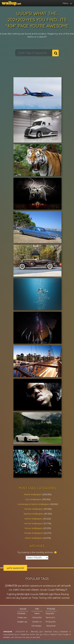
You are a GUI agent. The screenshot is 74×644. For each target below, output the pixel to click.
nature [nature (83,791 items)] (43, 594)
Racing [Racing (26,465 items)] (65, 594)
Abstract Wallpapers (33, 514)
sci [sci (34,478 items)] (14, 598)
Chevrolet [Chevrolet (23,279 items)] (25, 590)
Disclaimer (51, 626)
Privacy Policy (51, 622)
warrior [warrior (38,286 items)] (57, 598)
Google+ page (23, 622)
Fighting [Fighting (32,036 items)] (12, 594)
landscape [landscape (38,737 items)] (23, 594)
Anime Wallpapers (34, 519)
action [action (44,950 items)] (26, 586)
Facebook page (23, 613)
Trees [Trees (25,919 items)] (35, 598)
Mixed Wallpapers (33, 494)
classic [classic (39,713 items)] (35, 590)
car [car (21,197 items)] (10, 590)
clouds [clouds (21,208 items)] (43, 590)
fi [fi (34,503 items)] (66, 590)
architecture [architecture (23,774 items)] (50, 586)
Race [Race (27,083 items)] (57, 594)
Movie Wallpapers (34, 528)
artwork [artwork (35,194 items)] (66, 586)
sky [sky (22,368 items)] (18, 598)
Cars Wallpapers (33, 499)
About (37, 613)
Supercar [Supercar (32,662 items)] (26, 598)
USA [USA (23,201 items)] (49, 598)
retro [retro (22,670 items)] (9, 598)
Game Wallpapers (34, 538)
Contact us (37, 622)
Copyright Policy (51, 613)
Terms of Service (51, 617)
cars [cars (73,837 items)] (16, 590)
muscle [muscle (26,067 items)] (34, 594)
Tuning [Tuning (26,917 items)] (43, 598)
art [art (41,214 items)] (59, 586)
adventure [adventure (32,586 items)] (36, 586)
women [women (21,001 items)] (66, 598)
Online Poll (37, 617)
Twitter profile (23, 617)
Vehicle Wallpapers (34, 509)
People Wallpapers (34, 533)
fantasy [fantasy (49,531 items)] (60, 590)
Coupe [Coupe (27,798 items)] (51, 590)
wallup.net (8, 631)
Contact (6, 637)
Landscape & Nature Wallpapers (34, 504)
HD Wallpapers (37, 626)
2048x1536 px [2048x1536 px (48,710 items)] (13, 586)
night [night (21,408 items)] (51, 594)
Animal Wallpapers (34, 523)
